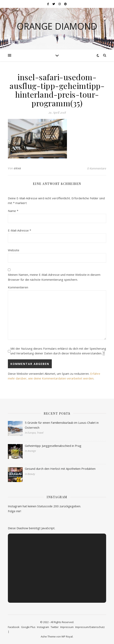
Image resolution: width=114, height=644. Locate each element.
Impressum (67, 627)
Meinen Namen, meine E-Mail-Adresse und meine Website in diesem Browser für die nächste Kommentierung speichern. (54, 277)
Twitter (55, 627)
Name (13, 211)
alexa (17, 168)
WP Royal (67, 636)
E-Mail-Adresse (19, 230)
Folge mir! (14, 511)
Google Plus (28, 627)
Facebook (14, 627)
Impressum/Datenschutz (90, 627)
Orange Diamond (57, 26)
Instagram (43, 627)
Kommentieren (18, 287)
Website (14, 250)
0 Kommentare (97, 168)
